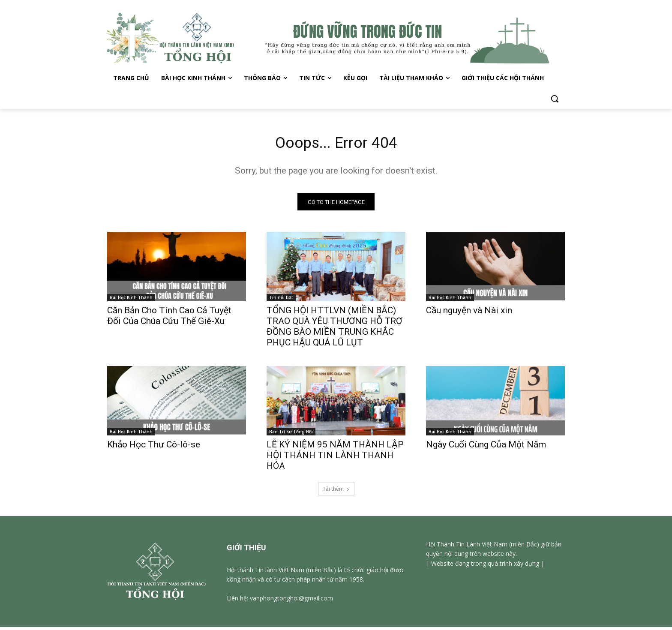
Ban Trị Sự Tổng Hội (291, 435)
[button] (555, 99)
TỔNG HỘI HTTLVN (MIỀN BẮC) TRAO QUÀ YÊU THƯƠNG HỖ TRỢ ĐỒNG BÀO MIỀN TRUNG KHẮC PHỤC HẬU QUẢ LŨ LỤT (334, 329)
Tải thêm (336, 492)
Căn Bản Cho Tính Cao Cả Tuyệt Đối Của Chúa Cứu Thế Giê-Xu (169, 319)
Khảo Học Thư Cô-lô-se (154, 447)
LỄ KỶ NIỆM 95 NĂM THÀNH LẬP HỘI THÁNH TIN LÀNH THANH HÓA (335, 458)
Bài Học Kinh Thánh (131, 300)
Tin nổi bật (281, 300)
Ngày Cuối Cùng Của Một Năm (486, 447)
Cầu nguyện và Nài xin (469, 313)
